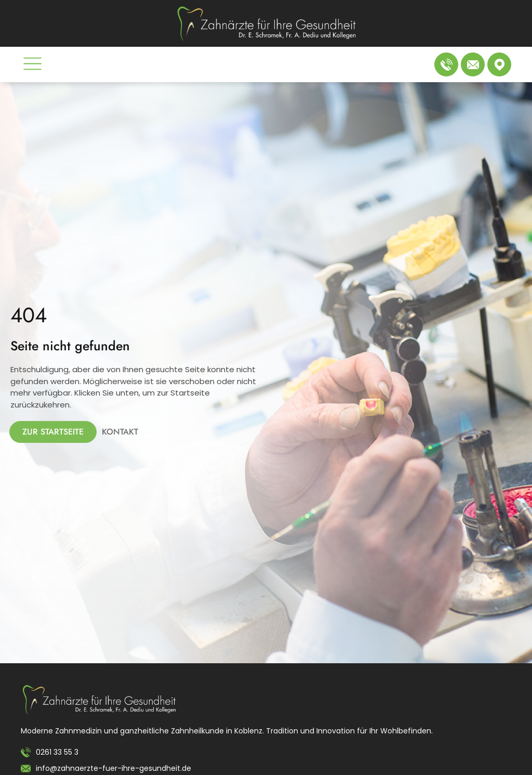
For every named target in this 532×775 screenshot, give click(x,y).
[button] (32, 65)
